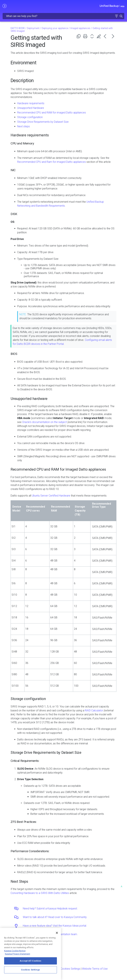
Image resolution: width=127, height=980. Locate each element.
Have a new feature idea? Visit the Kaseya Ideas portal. (55, 926)
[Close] (57, 933)
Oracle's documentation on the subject (44, 422)
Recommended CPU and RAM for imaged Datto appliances (52, 113)
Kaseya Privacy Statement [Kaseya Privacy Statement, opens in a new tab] (18, 954)
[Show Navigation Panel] (4, 6)
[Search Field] (63, 16)
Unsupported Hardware (31, 108)
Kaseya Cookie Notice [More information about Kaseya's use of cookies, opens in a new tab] (15, 951)
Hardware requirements (31, 103)
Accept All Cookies (31, 961)
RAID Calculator (94, 710)
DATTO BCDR (18, 28)
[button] (116, 16)
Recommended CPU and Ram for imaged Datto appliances (52, 162)
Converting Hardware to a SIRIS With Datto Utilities (40, 893)
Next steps (23, 126)
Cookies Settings (70, 969)
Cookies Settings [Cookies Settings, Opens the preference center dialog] (31, 970)
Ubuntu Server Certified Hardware (51, 496)
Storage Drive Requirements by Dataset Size (43, 122)
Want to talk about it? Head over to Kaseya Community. (55, 917)
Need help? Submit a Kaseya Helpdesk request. (50, 909)
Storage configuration (30, 117)
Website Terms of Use (95, 969)
